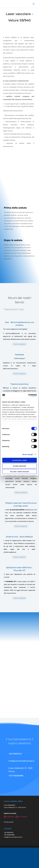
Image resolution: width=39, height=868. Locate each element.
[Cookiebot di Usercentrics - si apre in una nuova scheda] (28, 395)
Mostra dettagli (28, 454)
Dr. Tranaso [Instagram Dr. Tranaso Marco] (21, 817)
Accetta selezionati (19, 466)
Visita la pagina (19, 344)
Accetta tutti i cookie (19, 460)
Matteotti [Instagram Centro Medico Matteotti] (9, 817)
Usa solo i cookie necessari (20, 472)
